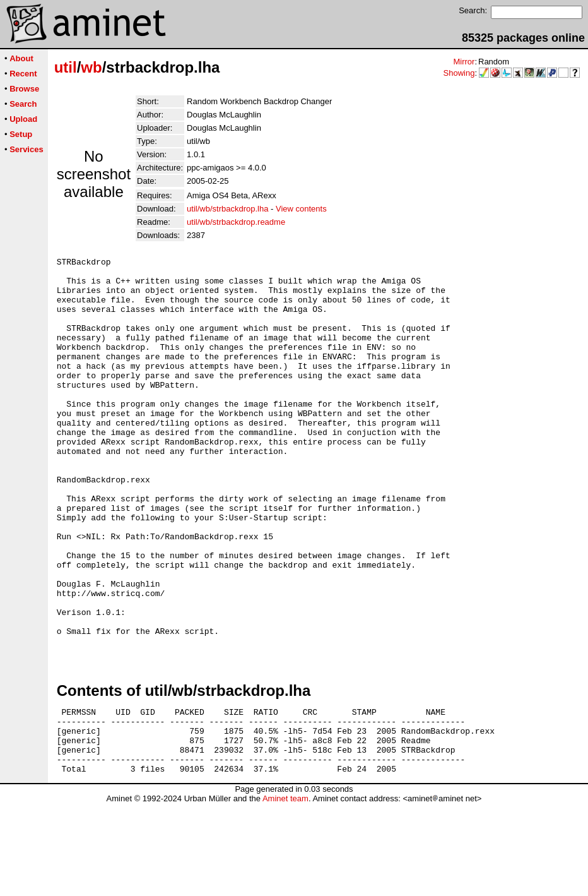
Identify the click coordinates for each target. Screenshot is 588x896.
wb (91, 67)
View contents (301, 209)
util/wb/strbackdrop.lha (227, 209)
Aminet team (285, 891)
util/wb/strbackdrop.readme (236, 222)
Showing (459, 73)
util (66, 67)
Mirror (464, 62)
